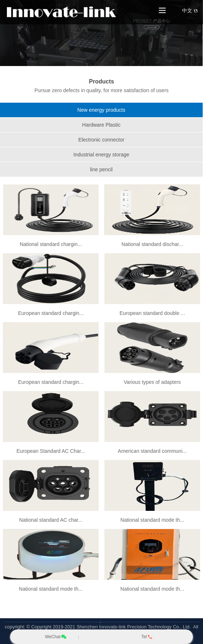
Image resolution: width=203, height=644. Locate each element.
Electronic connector (101, 140)
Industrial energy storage (101, 155)
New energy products (101, 110)
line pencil (101, 169)
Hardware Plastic (101, 125)
